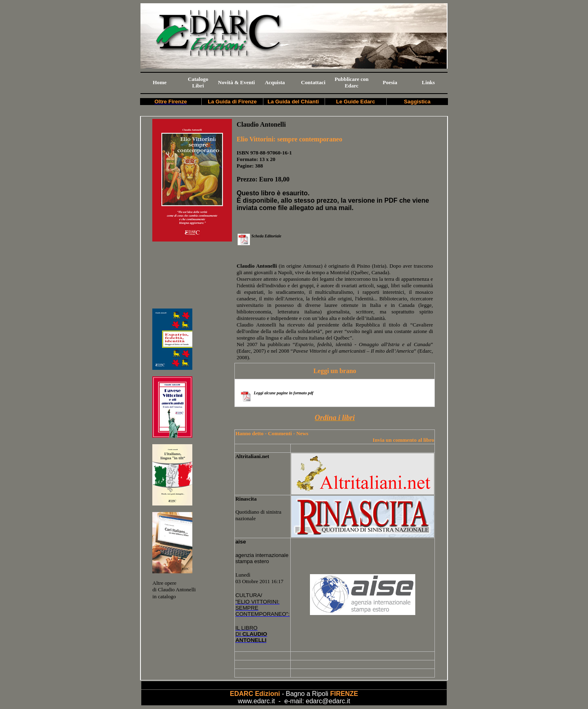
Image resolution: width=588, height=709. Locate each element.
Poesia (390, 82)
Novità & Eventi (236, 82)
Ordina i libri (335, 418)
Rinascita (246, 499)
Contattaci (313, 82)
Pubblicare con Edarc (351, 82)
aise (241, 542)
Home (160, 82)
